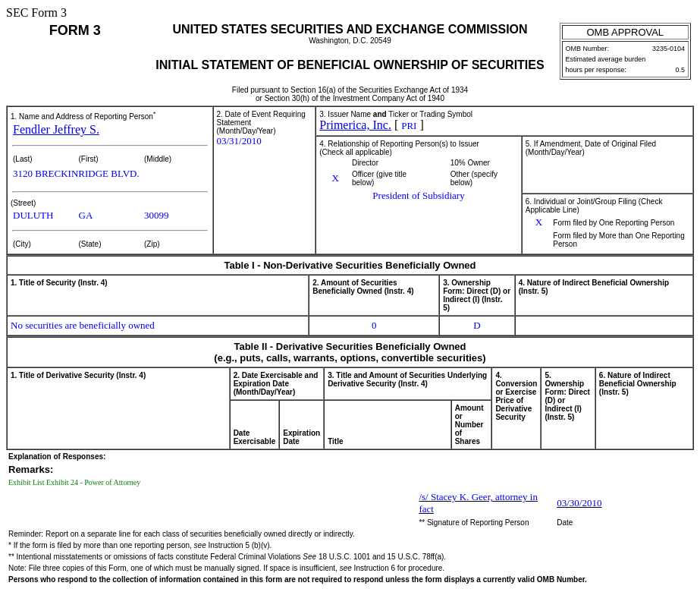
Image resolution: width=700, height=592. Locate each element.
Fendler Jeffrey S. (56, 129)
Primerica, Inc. (355, 125)
